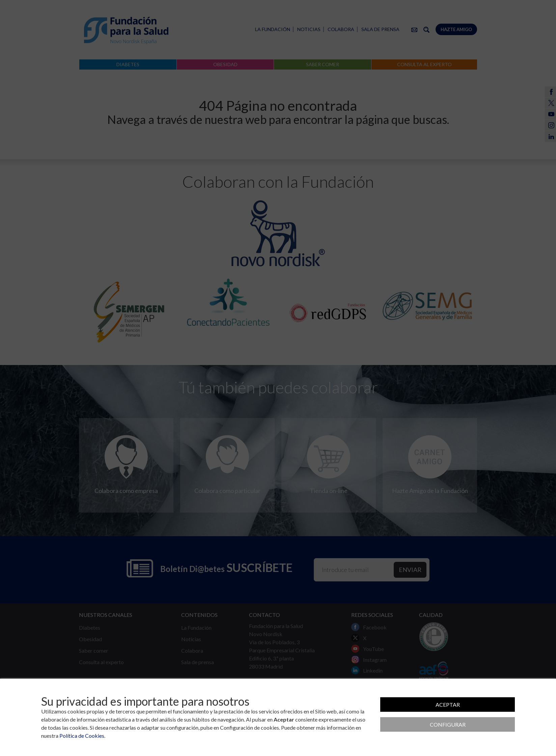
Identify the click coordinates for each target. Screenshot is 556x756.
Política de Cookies (82, 736)
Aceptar (448, 705)
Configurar (448, 724)
